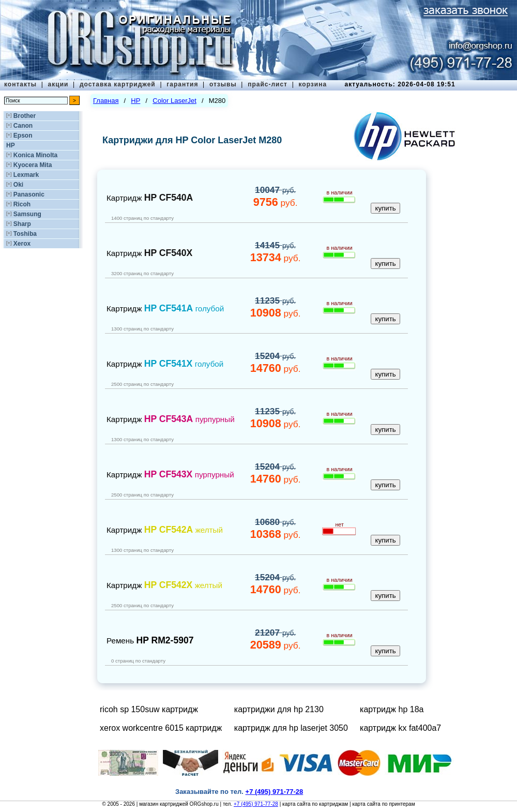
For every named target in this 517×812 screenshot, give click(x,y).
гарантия (182, 84)
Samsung (27, 214)
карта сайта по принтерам (383, 804)
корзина (313, 84)
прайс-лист (268, 84)
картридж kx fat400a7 (400, 728)
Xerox (22, 244)
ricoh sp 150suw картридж (149, 709)
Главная (106, 101)
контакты (20, 84)
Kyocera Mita (33, 165)
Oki (18, 185)
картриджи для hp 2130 (279, 709)
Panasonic (29, 194)
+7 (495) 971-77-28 (256, 804)
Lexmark (26, 175)
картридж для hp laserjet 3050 (291, 728)
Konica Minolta (35, 155)
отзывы (223, 84)
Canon (23, 126)
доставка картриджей (118, 84)
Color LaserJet (174, 101)
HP (11, 145)
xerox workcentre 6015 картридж (161, 728)
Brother (25, 116)
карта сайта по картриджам (315, 804)
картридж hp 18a (392, 709)
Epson (23, 136)
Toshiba (25, 234)
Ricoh (22, 204)
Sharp (22, 224)
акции (58, 84)
